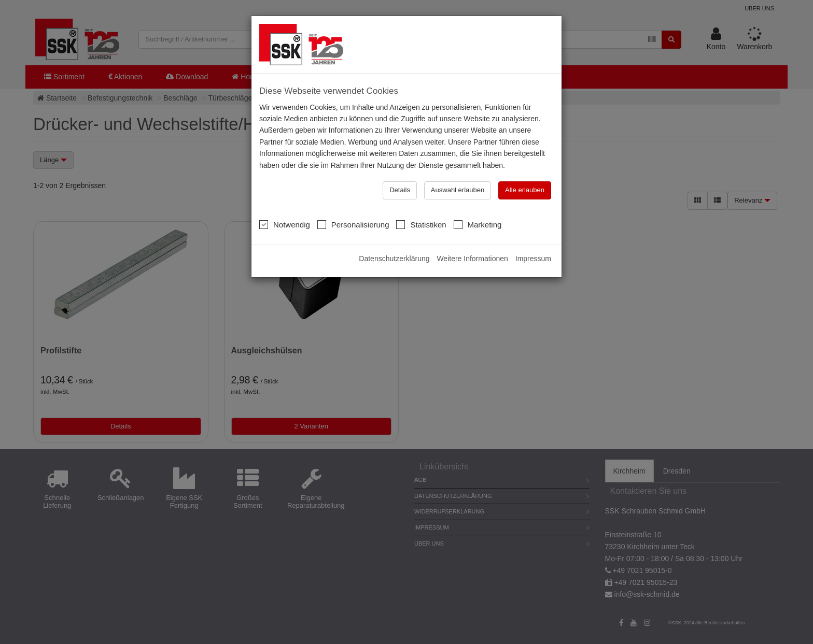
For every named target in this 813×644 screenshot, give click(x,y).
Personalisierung (353, 224)
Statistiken (421, 224)
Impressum (533, 258)
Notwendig (285, 224)
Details (400, 189)
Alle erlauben (525, 189)
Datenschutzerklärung (394, 258)
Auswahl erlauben (458, 189)
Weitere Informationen (472, 258)
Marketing (478, 224)
